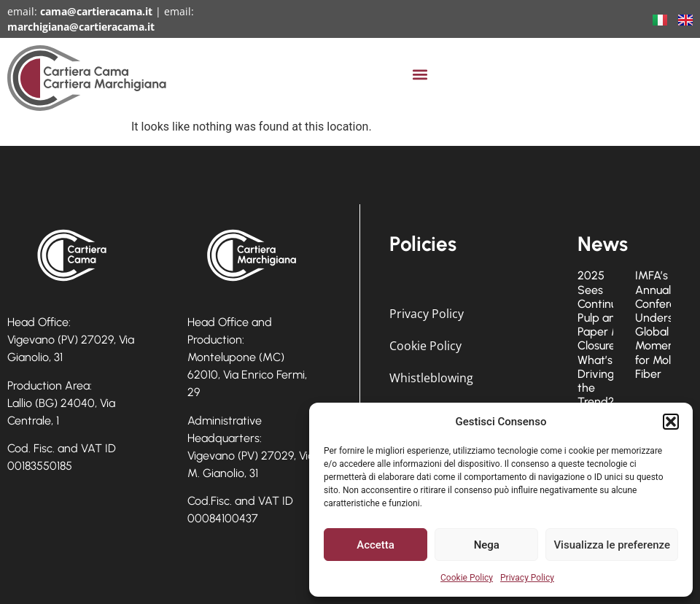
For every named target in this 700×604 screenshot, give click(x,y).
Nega (487, 545)
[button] (671, 422)
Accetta (376, 545)
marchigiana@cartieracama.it (81, 27)
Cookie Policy (467, 578)
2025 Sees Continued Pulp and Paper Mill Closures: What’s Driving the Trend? (604, 338)
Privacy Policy (527, 578)
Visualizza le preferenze (612, 545)
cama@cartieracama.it (96, 11)
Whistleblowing (431, 378)
